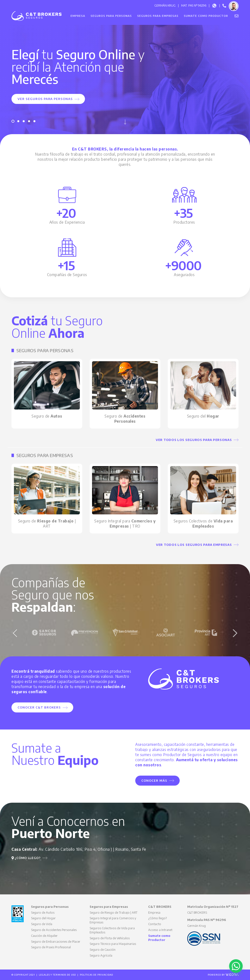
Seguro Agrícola (101, 955)
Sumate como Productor (206, 16)
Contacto (155, 924)
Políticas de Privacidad (96, 975)
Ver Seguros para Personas (48, 99)
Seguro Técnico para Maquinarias (113, 944)
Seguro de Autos (43, 912)
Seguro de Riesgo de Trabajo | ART (114, 912)
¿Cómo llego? (29, 858)
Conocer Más (158, 780)
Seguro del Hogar (43, 918)
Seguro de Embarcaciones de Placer (56, 941)
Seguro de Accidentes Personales (54, 930)
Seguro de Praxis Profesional (51, 947)
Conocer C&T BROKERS (43, 707)
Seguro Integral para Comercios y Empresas (113, 920)
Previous (15, 633)
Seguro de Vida (42, 924)
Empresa (78, 16)
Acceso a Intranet (160, 930)
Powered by (223, 975)
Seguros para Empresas (158, 16)
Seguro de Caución (103, 950)
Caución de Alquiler (44, 936)
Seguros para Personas (111, 16)
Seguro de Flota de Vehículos (110, 938)
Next (235, 633)
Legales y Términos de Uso (57, 975)
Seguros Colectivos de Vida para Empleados (112, 930)
